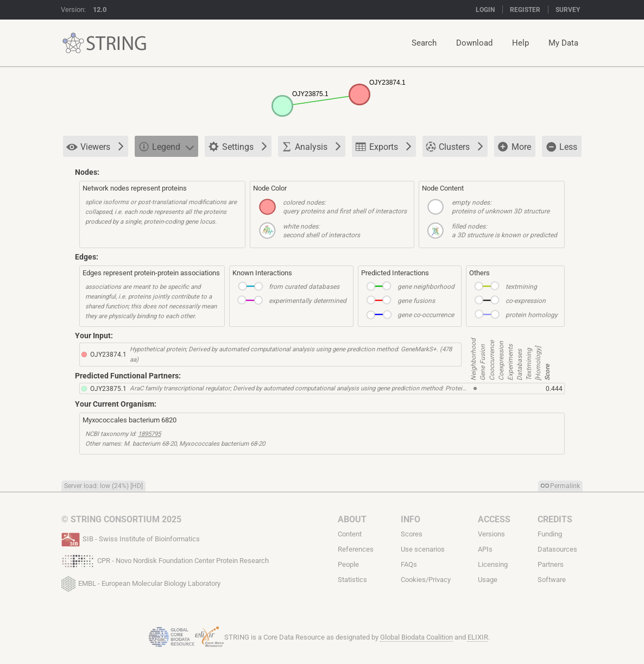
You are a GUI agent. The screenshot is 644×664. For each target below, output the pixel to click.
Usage (488, 580)
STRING (73, 43)
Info (411, 519)
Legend (166, 146)
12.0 (100, 10)
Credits (555, 519)
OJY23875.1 (108, 389)
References (356, 549)
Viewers (95, 147)
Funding (550, 534)
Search (424, 43)
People (348, 564)
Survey (568, 10)
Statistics (352, 580)
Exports (383, 146)
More (514, 147)
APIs (485, 549)
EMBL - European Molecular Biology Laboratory (141, 581)
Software (552, 580)
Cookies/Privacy (426, 580)
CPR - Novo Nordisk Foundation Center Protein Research (165, 560)
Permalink (565, 486)
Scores (412, 534)
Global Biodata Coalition (416, 637)
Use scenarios (423, 549)
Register (525, 10)
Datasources (557, 549)
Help (520, 43)
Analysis (311, 146)
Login (485, 10)
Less (561, 147)
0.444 (554, 389)
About (352, 519)
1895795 (149, 434)
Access (494, 519)
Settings (238, 147)
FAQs (409, 564)
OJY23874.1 (108, 355)
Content (350, 534)
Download (474, 43)
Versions (491, 534)
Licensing (493, 564)
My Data (563, 43)
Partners (551, 564)
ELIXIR (478, 637)
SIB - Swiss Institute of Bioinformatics (131, 538)
